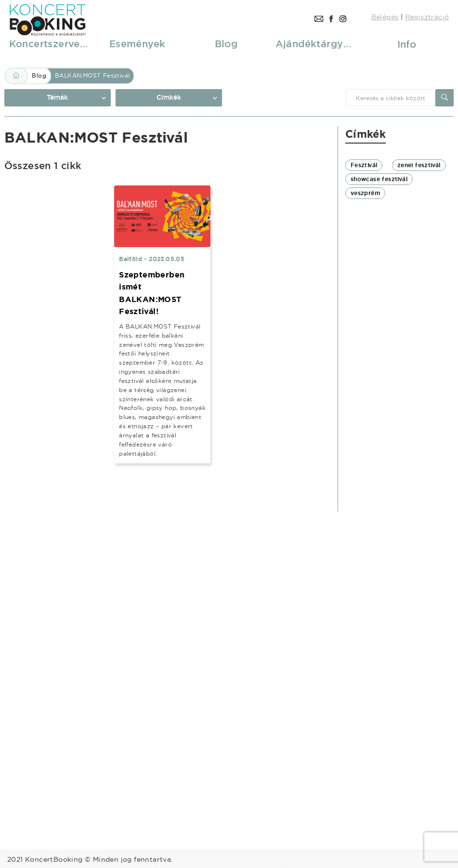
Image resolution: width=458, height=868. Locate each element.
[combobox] (391, 98)
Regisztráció (427, 17)
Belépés (385, 17)
